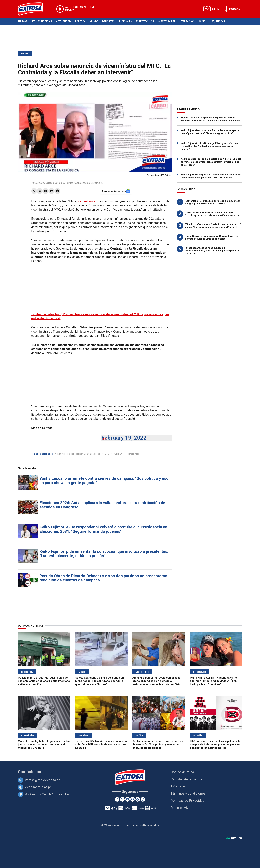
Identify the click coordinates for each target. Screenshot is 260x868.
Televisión (188, 21)
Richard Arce (133, 454)
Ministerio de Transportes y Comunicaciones (79, 454)
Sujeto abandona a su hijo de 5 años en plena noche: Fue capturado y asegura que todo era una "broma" (99, 681)
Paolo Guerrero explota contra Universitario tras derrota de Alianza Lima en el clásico (212, 237)
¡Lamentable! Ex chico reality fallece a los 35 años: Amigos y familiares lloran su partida (212, 202)
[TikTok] (143, 799)
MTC (107, 454)
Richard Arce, (87, 201)
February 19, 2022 (124, 438)
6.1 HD (215, 9)
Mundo (94, 21)
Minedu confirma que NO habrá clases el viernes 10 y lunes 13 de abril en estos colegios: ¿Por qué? (213, 226)
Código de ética (182, 772)
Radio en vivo (180, 808)
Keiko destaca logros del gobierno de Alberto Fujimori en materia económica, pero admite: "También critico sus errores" (211, 162)
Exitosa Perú (169, 21)
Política (80, 21)
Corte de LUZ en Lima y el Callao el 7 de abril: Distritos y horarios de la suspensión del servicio (212, 214)
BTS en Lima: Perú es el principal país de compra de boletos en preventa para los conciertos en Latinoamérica (215, 744)
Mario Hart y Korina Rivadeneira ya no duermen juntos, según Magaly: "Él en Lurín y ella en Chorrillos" (213, 681)
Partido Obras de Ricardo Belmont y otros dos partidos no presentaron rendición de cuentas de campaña (103, 578)
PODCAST (236, 9)
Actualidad (63, 21)
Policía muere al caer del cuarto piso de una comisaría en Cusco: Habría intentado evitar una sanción (44, 681)
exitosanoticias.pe (38, 787)
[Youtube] (127, 799)
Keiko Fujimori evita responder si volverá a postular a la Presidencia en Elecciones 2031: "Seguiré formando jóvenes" (103, 529)
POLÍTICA (118, 454)
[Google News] (138, 799)
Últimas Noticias (41, 21)
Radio (202, 21)
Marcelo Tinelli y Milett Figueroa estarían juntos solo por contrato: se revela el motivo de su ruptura (44, 744)
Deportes (108, 21)
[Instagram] (133, 799)
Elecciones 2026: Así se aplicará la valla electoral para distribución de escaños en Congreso (102, 505)
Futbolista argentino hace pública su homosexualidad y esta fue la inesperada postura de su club (212, 251)
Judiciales (125, 21)
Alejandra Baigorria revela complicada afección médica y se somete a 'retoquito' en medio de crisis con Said (156, 681)
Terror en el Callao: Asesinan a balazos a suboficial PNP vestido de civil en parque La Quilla (101, 744)
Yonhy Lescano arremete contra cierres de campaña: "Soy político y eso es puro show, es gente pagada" (104, 481)
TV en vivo (178, 786)
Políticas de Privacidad (187, 801)
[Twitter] (122, 799)
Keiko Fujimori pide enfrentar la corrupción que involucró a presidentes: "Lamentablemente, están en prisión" (104, 554)
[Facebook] (117, 799)
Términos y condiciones (188, 793)
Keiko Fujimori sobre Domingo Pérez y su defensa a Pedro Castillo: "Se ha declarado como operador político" (209, 146)
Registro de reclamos (186, 779)
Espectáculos (145, 21)
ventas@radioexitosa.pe (43, 780)
